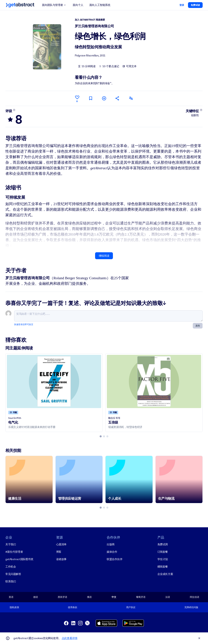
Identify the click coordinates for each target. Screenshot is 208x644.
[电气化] (54, 381)
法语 (168, 597)
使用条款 (72, 607)
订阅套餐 (163, 552)
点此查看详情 (70, 638)
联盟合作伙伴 (115, 559)
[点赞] (77, 98)
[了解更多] (14, 110)
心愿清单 (61, 544)
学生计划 (163, 559)
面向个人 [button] (78, 5)
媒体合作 (112, 552)
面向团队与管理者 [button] (54, 5)
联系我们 (11, 581)
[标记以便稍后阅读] (91, 98)
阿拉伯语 (194, 597)
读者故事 (61, 559)
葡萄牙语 (141, 597)
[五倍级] (154, 381)
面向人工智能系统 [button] (100, 5)
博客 (59, 552)
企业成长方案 (165, 574)
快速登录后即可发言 (24, 324)
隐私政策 (14, 607)
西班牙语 (62, 597)
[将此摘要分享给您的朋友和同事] (117, 98)
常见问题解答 (13, 574)
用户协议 (131, 607)
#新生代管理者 (14, 552)
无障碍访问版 (191, 607)
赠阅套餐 (163, 567)
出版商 (111, 544)
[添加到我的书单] (104, 98)
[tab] (101, 436)
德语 (36, 597)
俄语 (89, 597)
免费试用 (163, 544)
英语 (11, 597)
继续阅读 (104, 256)
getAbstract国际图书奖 (19, 559)
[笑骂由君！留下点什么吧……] (108, 316)
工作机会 (11, 567)
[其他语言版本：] (131, 98)
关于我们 (11, 544)
